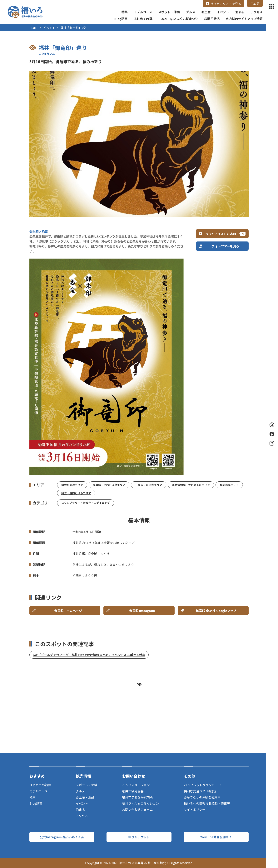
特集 (125, 12)
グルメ (191, 12)
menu (272, 6)
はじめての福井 (144, 19)
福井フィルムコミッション (141, 803)
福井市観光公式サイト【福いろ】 (25, 12)
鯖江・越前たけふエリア (76, 493)
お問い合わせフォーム (137, 809)
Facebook (272, 434)
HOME (34, 28)
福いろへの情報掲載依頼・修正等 (207, 803)
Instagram (272, 443)
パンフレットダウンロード (202, 785)
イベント (223, 12)
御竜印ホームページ (68, 611)
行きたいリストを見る (226, 4)
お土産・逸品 (85, 797)
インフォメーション (136, 785)
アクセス (257, 12)
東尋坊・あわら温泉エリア (109, 485)
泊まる (240, 12)
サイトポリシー (195, 809)
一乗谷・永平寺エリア (149, 485)
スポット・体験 (169, 12)
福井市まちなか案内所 (137, 797)
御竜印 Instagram (142, 611)
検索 (271, 425)
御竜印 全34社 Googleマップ (216, 611)
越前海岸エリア (229, 485)
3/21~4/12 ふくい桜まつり (180, 19)
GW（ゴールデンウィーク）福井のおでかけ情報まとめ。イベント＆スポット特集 (89, 655)
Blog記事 (121, 19)
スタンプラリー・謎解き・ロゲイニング (86, 503)
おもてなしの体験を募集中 (202, 797)
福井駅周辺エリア (72, 485)
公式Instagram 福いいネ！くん (62, 837)
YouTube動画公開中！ (216, 837)
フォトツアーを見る (225, 246)
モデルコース (143, 12)
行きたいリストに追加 (221, 234)
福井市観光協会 (133, 791)
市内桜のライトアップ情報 (244, 19)
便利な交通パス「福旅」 (201, 791)
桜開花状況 (212, 19)
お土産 (206, 12)
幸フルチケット (139, 837)
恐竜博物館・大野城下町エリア (191, 485)
